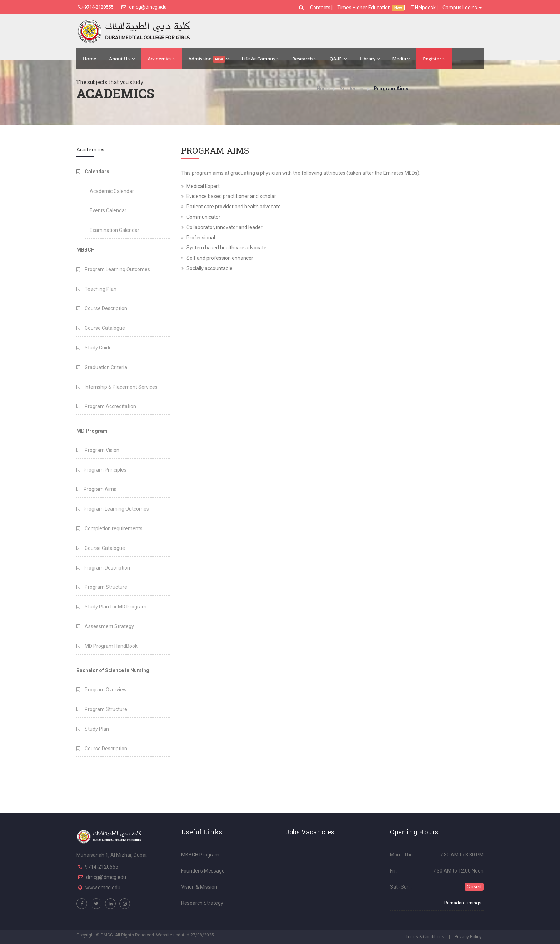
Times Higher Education (364, 8)
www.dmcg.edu (103, 888)
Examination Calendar (114, 230)
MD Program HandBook (107, 646)
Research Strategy (202, 903)
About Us (122, 59)
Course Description (102, 308)
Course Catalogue (101, 328)
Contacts (321, 8)
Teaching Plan (96, 289)
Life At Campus (261, 59)
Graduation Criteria (102, 367)
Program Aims (96, 489)
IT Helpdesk (423, 8)
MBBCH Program (200, 855)
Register (434, 59)
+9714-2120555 (96, 7)
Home (90, 59)
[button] (302, 8)
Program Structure (102, 587)
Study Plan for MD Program (111, 607)
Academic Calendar (112, 191)
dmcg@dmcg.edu (144, 7)
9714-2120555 (102, 867)
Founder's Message (203, 871)
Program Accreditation (106, 406)
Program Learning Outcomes (113, 269)
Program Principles (101, 470)
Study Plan (93, 729)
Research (304, 59)
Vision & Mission (199, 887)
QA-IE (338, 59)
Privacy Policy (468, 937)
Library (370, 59)
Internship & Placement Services (117, 387)
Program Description (103, 568)
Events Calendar (108, 210)
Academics (161, 59)
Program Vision (98, 450)
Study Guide (94, 348)
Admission (208, 59)
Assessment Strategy (105, 626)
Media (401, 59)
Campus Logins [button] (462, 8)
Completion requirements (109, 528)
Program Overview (102, 690)
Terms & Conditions (425, 937)
